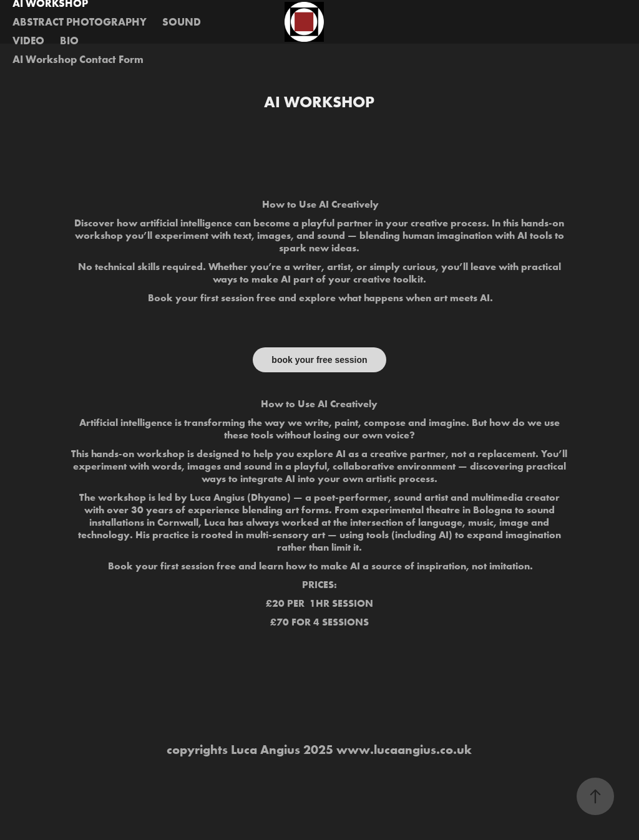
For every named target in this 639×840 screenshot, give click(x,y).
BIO (69, 40)
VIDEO (28, 40)
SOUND (182, 22)
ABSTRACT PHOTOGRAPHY (80, 22)
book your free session (319, 360)
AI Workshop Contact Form (78, 59)
